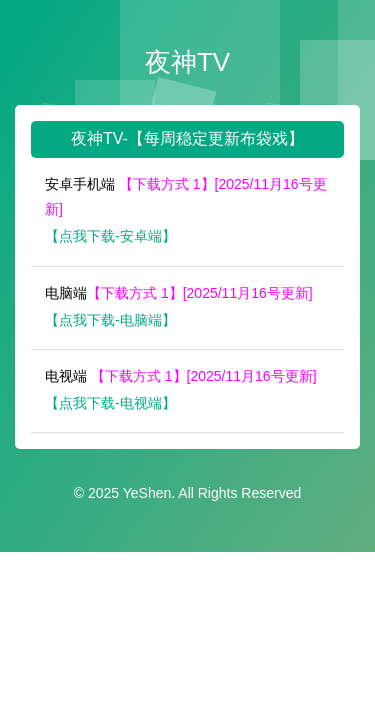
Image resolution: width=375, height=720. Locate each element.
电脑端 (179, 293)
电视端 (181, 376)
